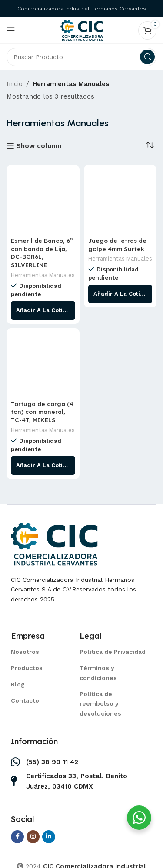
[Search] (81, 57)
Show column (39, 146)
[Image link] (54, 543)
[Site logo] (82, 30)
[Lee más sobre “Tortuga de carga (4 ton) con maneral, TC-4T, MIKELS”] (43, 465)
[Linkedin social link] (49, 837)
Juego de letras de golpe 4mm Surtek (117, 244)
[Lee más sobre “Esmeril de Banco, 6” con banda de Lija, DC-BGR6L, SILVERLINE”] (43, 310)
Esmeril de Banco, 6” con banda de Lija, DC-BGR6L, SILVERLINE (42, 253)
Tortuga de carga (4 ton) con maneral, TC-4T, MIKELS (42, 412)
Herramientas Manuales (43, 275)
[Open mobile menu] (11, 30)
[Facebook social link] (17, 837)
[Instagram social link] (33, 837)
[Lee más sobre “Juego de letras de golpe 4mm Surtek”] (120, 294)
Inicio (15, 84)
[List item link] (34, 652)
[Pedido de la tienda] (150, 145)
